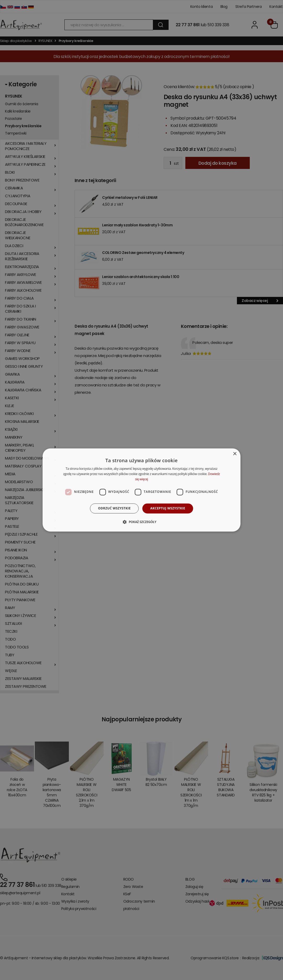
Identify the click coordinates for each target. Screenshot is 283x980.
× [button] (235, 454)
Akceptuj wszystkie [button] (168, 508)
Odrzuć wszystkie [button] (114, 508)
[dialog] (141, 490)
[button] (141, 522)
